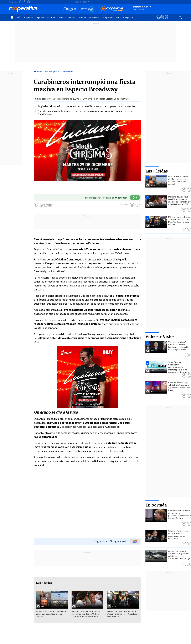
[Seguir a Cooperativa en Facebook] (21, 2)
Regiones (51, 17)
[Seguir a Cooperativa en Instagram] (28, 2)
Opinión (72, 17)
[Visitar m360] (162, 20)
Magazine (28, 17)
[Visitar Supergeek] (167, 20)
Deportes (40, 17)
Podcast (82, 17)
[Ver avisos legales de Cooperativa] (158, 20)
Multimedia (94, 17)
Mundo (62, 17)
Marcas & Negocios (125, 17)
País (19, 17)
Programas (108, 17)
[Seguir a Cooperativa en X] (25, 2)
